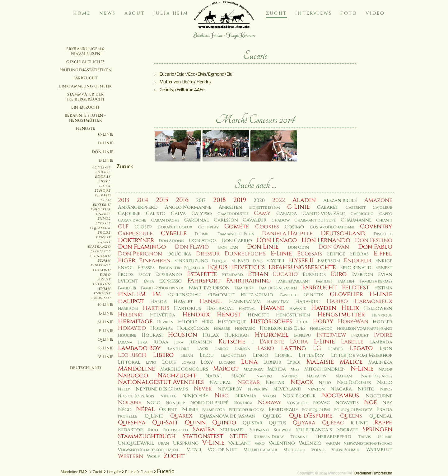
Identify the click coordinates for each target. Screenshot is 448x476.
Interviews (314, 13)
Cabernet (356, 208)
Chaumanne (356, 220)
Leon (386, 349)
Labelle (352, 342)
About (135, 13)
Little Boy (311, 355)
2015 (162, 200)
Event (104, 279)
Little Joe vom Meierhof (362, 355)
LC (317, 348)
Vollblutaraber (261, 450)
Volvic (318, 450)
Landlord (179, 349)
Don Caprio (237, 241)
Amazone (378, 200)
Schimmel (232, 430)
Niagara (341, 389)
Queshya (132, 422)
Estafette (100, 251)
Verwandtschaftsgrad (368, 443)
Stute (239, 436)
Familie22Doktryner (162, 288)
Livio (151, 363)
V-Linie (106, 357)
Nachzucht (177, 376)
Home (82, 13)
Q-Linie (106, 339)
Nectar (275, 383)
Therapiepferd (333, 437)
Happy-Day (278, 302)
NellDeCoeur (354, 383)
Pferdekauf (283, 410)
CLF (123, 227)
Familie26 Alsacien (278, 288)
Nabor (385, 369)
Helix (350, 308)
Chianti (384, 220)
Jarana (125, 342)
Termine (299, 437)
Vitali (194, 450)
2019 (240, 200)
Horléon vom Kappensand (365, 329)
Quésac (333, 423)
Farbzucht (85, 78)
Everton (102, 284)
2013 (124, 200)
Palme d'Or (214, 410)
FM (156, 294)
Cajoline (129, 214)
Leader (336, 349)
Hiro (207, 322)
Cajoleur (383, 208)
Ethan (104, 261)
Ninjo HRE (195, 396)
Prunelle (128, 416)
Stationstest (203, 436)
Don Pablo (375, 247)
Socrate (348, 430)
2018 (219, 200)
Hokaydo (132, 328)
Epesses (103, 223)
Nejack (302, 382)
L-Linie (106, 313)
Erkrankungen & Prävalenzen (85, 51)
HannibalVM (245, 302)
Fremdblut (221, 295)
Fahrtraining (249, 281)
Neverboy (230, 389)
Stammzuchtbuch (147, 436)
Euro (105, 275)
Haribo (337, 301)
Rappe (383, 422)
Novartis (347, 403)
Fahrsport (204, 281)
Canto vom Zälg (324, 214)
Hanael (211, 301)
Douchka (179, 254)
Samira (204, 429)
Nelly (124, 389)
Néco (125, 410)
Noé (371, 402)
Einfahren (155, 261)
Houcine (127, 336)
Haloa (159, 302)
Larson (243, 349)
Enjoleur (100, 209)
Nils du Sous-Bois (136, 396)
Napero (264, 376)
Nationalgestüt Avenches (161, 382)
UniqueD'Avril (136, 443)
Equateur (100, 228)
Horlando (321, 329)
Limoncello (233, 356)
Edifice (103, 172)
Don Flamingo (142, 247)
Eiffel (104, 181)
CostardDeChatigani (332, 227)
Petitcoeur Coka (247, 410)
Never (203, 389)
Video (375, 13)
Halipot (131, 301)
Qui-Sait (165, 422)
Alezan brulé (340, 201)
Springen (378, 429)
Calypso (202, 214)
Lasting (294, 348)
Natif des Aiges (377, 376)
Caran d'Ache (132, 220)
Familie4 (346, 281)
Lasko (266, 348)
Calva (178, 214)
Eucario (102, 270)
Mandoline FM (72, 472)
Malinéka (380, 362)
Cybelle (174, 233)
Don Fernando (326, 240)
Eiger (105, 186)
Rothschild (176, 430)
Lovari (188, 363)
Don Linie (103, 152)
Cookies (267, 227)
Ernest (103, 237)
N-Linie (106, 322)
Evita (149, 281)
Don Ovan (334, 247)
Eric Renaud (356, 268)
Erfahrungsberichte (302, 267)
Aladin (304, 200)
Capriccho (362, 214)
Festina (383, 288)
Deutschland (86, 368)
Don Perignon (140, 254)
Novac (322, 403)
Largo (222, 349)
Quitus (278, 423)
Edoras (103, 177)
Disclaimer (363, 474)
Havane (272, 308)
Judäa (161, 342)
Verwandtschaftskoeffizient (149, 450)
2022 (279, 200)
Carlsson (226, 220)
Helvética (163, 315)
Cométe (237, 226)
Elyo (105, 200)
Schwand (259, 430)
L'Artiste (272, 342)
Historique (232, 322)
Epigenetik (170, 268)
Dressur (208, 254)
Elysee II (102, 205)
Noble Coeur (299, 396)
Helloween (378, 308)
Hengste (85, 128)
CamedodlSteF (233, 214)
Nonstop (175, 403)
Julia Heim (171, 13)
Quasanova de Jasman (228, 416)
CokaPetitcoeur (175, 227)
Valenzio (310, 443)
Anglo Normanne (188, 207)
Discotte (383, 234)
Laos (202, 349)
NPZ (387, 403)
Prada (384, 410)
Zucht (276, 13)
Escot (104, 242)
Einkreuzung (191, 261)
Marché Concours (184, 369)
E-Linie (106, 161)
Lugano (227, 363)
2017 (201, 201)
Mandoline (137, 369)
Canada (287, 214)
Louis (169, 362)
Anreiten (230, 207)
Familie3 (324, 281)
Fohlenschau (184, 295)
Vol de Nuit (222, 450)
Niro (222, 396)
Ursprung (186, 443)
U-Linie (385, 437)
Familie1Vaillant (293, 281)
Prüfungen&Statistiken (86, 70)
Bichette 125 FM (265, 208)
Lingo (261, 355)
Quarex (181, 416)
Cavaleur (255, 220)
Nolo (154, 403)
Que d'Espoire (311, 416)
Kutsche (232, 342)
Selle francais (314, 430)
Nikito (366, 389)
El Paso (103, 195)
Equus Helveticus (236, 267)
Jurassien (201, 342)
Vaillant (239, 443)
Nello (385, 383)
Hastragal (220, 308)
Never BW (258, 389)
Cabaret (328, 207)
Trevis (364, 437)
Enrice (103, 214)
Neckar (249, 382)
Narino (289, 376)
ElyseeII (275, 261)
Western (131, 456)
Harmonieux (373, 301)
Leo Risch (132, 355)
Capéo (386, 214)
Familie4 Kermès (376, 281)
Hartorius (187, 308)
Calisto (156, 214)
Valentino (282, 443)
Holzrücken (193, 328)
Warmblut (379, 450)
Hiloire (187, 322)
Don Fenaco (277, 240)
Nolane (130, 402)
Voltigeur (294, 450)
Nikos (386, 389)
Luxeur (272, 362)
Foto (349, 13)
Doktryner (136, 240)
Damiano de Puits (236, 234)
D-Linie (106, 143)
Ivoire (383, 335)
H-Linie (106, 305)
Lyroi (294, 362)
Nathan (344, 376)
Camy (262, 213)
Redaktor (131, 430)
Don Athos (203, 241)
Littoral (129, 362)
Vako (260, 443)
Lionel (283, 355)
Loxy (207, 362)
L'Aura (299, 342)
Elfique (103, 191)
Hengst (229, 315)
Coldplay (208, 227)
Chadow (281, 220)
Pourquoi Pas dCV (353, 410)
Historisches (271, 321)
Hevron (165, 322)
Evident (102, 293)
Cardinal (196, 220)
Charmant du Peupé (315, 220)
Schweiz (282, 430)
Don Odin (298, 247)
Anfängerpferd (138, 207)
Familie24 (244, 288)
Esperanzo (99, 247)
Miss (295, 369)
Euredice (100, 265)
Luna (249, 362)
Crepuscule (135, 233)
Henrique (382, 315)
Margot (226, 369)
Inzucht (360, 336)
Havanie (298, 309)
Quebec (272, 416)
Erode (104, 233)
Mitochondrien (325, 369)
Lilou (207, 355)
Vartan (333, 443)
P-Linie (106, 331)
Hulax (211, 335)
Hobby (323, 321)
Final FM (132, 294)
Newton (316, 389)
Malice (351, 362)
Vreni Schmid (346, 450)
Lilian (187, 356)
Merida (277, 369)
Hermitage (135, 321)
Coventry (376, 226)
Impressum (383, 474)
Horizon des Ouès (283, 328)
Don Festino (374, 240)
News (108, 13)
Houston (183, 335)
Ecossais (101, 167)
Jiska (143, 342)
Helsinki (130, 315)
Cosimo (294, 227)
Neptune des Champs (162, 389)
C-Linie (106, 134)
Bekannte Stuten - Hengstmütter (86, 118)
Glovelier (346, 294)
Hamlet (183, 302)
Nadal (214, 376)
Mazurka (253, 369)
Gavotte (288, 295)
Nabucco (133, 376)
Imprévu (302, 336)
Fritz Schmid (257, 295)
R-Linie (106, 348)
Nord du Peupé (209, 403)
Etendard (100, 256)
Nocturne (379, 396)
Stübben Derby (269, 437)
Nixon (269, 396)
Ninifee (168, 396)
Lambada (381, 342)
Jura (179, 342)
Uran (163, 443)
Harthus (156, 308)
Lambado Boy (139, 348)
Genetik (313, 295)
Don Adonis (171, 241)
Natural (221, 383)
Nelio (325, 383)
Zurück (125, 167)
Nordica (243, 403)
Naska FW (317, 376)
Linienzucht (86, 107)
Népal (145, 409)
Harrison (128, 309)
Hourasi (152, 335)
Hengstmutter (341, 315)
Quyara (304, 423)
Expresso (101, 298)
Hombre (222, 329)
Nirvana (246, 396)
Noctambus (341, 395)
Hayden (324, 308)
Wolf (153, 457)
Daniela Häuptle (287, 233)
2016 (182, 200)
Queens (351, 416)
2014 (142, 200)
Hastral (247, 309)
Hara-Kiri (308, 302)
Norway (270, 402)
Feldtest (356, 287)
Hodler (383, 322)
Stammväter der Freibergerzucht (86, 97)
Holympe (161, 328)
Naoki (239, 376)
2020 (259, 201)
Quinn (195, 422)
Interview (331, 335)
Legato (361, 348)
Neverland (287, 389)
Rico (153, 430)
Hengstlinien (293, 315)
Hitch (303, 322)
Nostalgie (297, 403)
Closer (143, 227)
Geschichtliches (86, 62)
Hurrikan (237, 335)
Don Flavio (192, 247)
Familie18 (127, 288)
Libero (163, 355)
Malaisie (320, 362)
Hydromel (272, 335)
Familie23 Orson (209, 288)
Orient (168, 410)
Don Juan (228, 247)
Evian (105, 289)
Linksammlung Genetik (86, 86)
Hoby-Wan (353, 322)
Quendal (381, 416)
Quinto (224, 422)
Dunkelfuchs (245, 254)
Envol (104, 219)
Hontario (245, 329)
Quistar (253, 423)
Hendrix (196, 315)
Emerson (329, 261)
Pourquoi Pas (316, 410)
